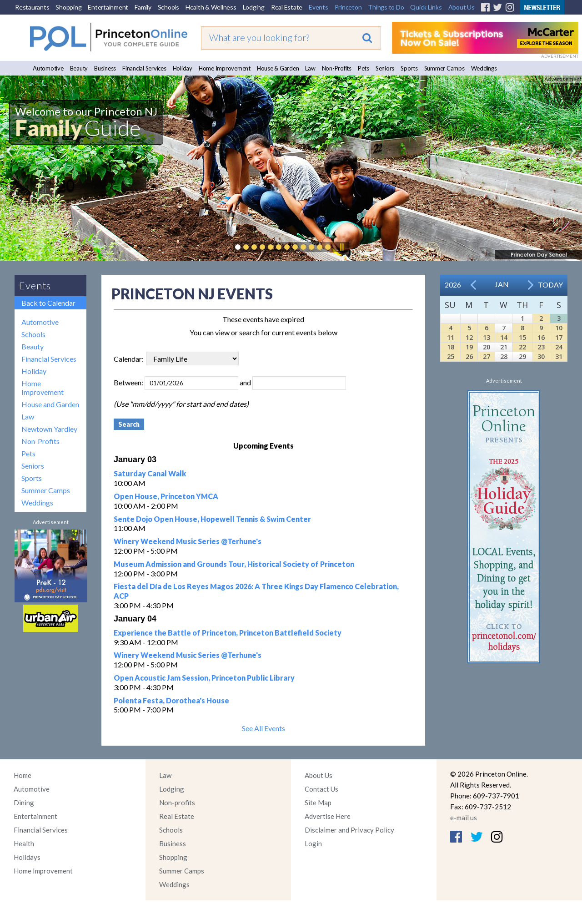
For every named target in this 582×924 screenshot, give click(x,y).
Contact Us (321, 789)
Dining (24, 803)
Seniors (385, 68)
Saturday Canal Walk (150, 473)
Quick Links (426, 7)
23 (541, 347)
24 (559, 347)
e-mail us (464, 818)
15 (522, 337)
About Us (462, 7)
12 (469, 337)
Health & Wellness (211, 7)
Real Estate (287, 7)
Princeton (348, 7)
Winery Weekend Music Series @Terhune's (188, 541)
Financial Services (144, 68)
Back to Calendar (48, 303)
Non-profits (177, 803)
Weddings (484, 68)
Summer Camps (444, 68)
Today (550, 285)
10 (559, 328)
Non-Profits (337, 68)
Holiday (183, 68)
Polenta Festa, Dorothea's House (171, 700)
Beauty (79, 68)
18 (451, 347)
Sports (409, 68)
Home (23, 775)
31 (559, 356)
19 (469, 347)
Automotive (48, 68)
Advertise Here (328, 816)
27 (487, 356)
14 (504, 337)
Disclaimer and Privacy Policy (349, 830)
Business (105, 68)
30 (541, 356)
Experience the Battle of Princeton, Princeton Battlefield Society (228, 633)
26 (469, 356)
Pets (364, 68)
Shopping (68, 7)
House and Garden (50, 404)
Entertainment (108, 7)
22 (522, 347)
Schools (168, 7)
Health (24, 843)
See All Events (263, 728)
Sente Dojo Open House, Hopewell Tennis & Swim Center (212, 519)
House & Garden (278, 68)
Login (313, 843)
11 (451, 337)
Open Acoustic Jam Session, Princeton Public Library (204, 678)
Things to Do (386, 7)
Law (310, 68)
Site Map (318, 803)
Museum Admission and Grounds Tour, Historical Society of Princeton (234, 564)
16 (541, 337)
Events (319, 7)
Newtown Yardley (49, 429)
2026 (453, 285)
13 (487, 337)
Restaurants (32, 7)
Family (143, 7)
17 (559, 337)
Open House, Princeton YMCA (166, 496)
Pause (341, 247)
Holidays (27, 857)
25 (451, 356)
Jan (502, 284)
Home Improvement (225, 68)
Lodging (254, 7)
